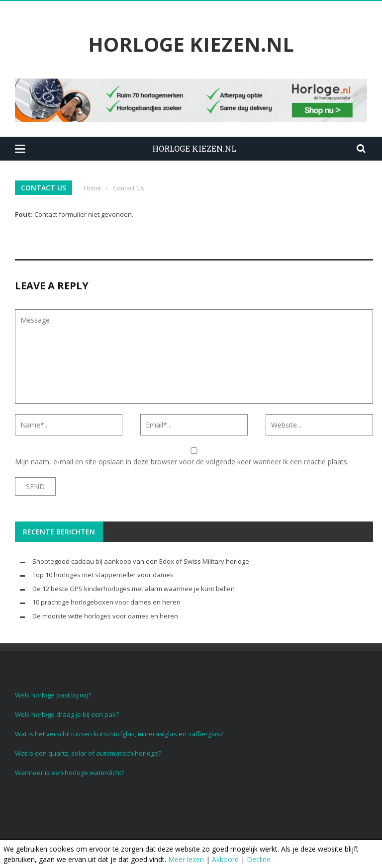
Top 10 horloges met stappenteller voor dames (103, 575)
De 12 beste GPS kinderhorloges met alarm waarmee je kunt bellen (134, 589)
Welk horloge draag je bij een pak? (67, 714)
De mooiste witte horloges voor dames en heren (105, 616)
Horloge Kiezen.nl (191, 44)
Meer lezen (186, 859)
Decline (259, 859)
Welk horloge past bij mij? (53, 695)
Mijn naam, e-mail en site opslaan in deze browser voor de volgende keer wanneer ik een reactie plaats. (182, 462)
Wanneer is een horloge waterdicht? (70, 773)
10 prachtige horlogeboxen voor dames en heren (106, 602)
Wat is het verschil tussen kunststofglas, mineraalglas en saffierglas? (119, 734)
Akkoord (225, 859)
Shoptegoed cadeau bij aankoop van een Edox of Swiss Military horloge (141, 561)
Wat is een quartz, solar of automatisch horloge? (88, 753)
